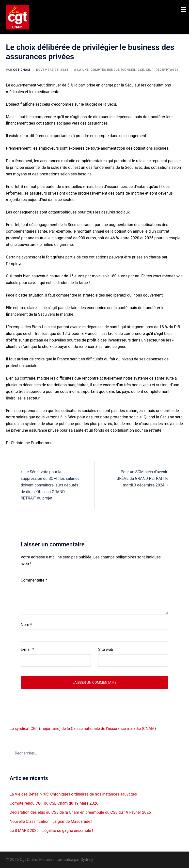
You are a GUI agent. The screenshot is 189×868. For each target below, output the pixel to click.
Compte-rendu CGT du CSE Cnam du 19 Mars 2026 (54, 803)
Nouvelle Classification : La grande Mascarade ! (51, 821)
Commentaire (34, 580)
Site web (106, 649)
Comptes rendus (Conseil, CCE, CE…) (122, 70)
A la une (81, 70)
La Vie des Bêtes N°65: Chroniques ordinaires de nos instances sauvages (73, 794)
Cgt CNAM (22, 70)
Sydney (87, 860)
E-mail (27, 649)
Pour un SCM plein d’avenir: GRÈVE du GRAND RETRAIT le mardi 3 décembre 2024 (142, 478)
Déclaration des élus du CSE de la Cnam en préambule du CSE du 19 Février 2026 (80, 812)
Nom (26, 625)
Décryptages (167, 70)
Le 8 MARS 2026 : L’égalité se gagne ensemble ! (51, 831)
